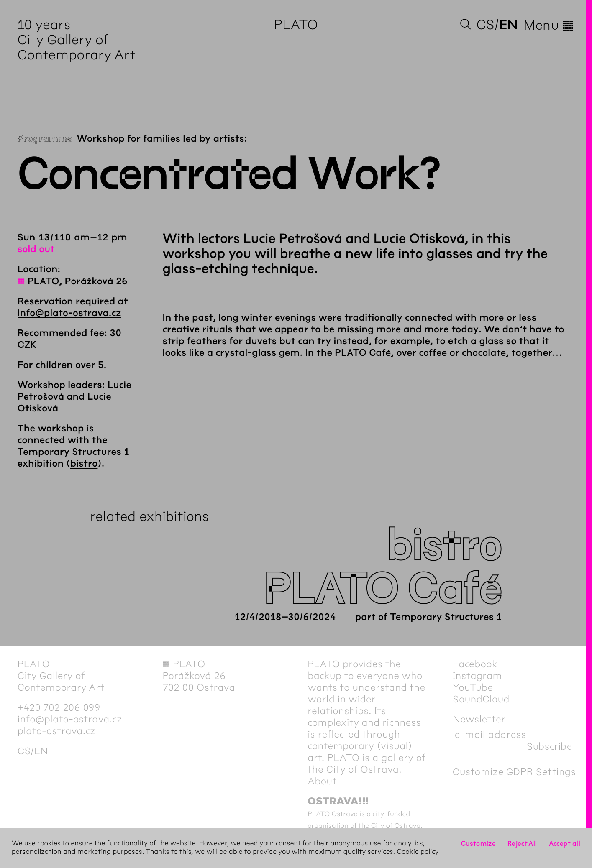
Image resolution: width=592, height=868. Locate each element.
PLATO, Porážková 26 (78, 281)
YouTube (473, 687)
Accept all (565, 844)
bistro (84, 464)
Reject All (522, 844)
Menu (549, 25)
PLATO (296, 25)
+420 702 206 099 (59, 707)
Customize (478, 844)
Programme (45, 139)
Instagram (477, 676)
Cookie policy (418, 852)
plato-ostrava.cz (56, 731)
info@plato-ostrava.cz (69, 313)
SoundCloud (481, 699)
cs (486, 25)
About (323, 781)
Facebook (475, 664)
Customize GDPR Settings (514, 772)
